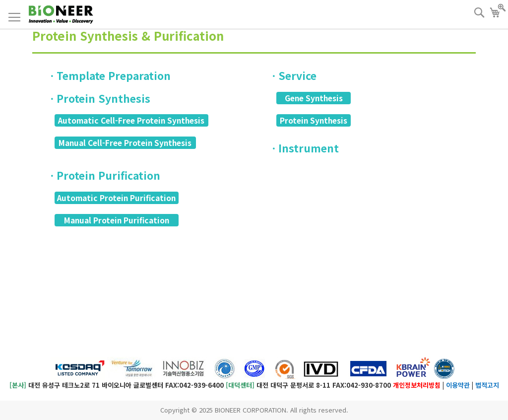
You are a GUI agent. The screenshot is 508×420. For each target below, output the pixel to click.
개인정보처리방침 (417, 385)
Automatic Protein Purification (116, 198)
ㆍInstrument (304, 148)
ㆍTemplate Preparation (109, 75)
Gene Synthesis (314, 98)
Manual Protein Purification (117, 220)
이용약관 (458, 385)
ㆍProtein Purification (104, 175)
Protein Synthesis (314, 120)
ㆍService (293, 75)
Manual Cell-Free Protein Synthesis (125, 142)
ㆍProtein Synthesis (99, 98)
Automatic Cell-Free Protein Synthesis (131, 120)
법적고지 (487, 385)
